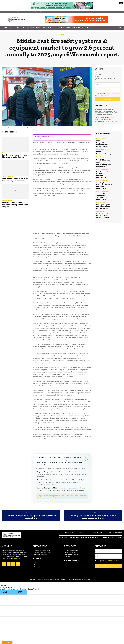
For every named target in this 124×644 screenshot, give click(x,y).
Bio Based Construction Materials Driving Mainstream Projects (15, 205)
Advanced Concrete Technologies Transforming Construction (104, 197)
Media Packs (35, 12)
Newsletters (26, 12)
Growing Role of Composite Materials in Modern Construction (104, 186)
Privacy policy (104, 95)
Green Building (101, 139)
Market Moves (49, 28)
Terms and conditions (113, 94)
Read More (17, 558)
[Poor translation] (20, 592)
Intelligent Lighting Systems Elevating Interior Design (14, 156)
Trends (62, 34)
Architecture (6, 153)
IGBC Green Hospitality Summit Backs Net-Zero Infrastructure (104, 144)
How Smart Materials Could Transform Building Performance (104, 175)
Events (61, 28)
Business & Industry (75, 28)
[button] (120, 28)
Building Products (8, 177)
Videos (19, 12)
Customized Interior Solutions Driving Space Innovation (104, 216)
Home (5, 28)
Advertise (43, 12)
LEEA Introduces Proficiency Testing (104, 153)
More (88, 28)
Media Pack (107, 117)
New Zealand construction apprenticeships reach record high (31, 517)
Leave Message (101, 121)
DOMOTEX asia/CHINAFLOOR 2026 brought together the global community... (103, 163)
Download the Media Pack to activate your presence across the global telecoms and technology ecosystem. (63, 496)
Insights (21, 28)
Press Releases (33, 28)
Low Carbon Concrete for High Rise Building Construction (15, 180)
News (12, 28)
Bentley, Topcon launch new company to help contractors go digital (93, 517)
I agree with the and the (107, 94)
